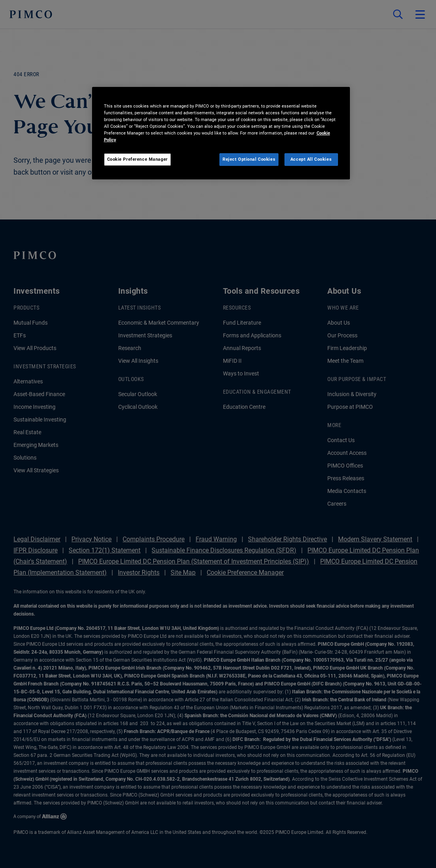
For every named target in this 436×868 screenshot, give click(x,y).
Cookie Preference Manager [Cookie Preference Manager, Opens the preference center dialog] (137, 159)
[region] (221, 133)
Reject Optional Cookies (249, 159)
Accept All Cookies (311, 159)
